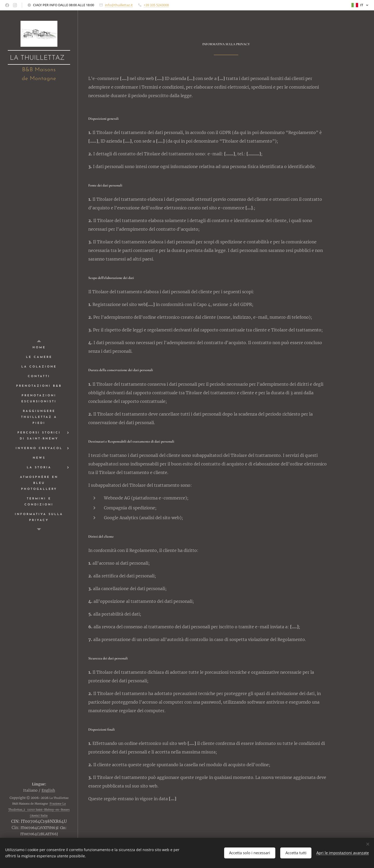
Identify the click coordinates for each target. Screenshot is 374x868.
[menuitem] (39, 348)
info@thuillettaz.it (119, 5)
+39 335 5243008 (156, 5)
